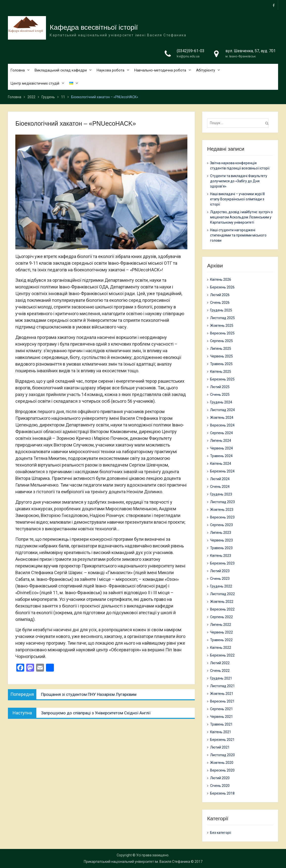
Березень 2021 (222, 740)
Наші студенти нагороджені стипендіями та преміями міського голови (238, 235)
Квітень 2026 (221, 280)
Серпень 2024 (221, 433)
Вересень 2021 (222, 701)
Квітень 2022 (221, 648)
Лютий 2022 (220, 663)
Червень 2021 (221, 717)
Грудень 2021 (221, 678)
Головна (18, 70)
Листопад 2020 (222, 755)
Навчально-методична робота (160, 70)
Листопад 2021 (222, 686)
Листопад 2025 (222, 318)
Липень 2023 (221, 533)
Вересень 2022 (222, 609)
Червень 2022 (221, 632)
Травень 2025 (221, 364)
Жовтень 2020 (222, 763)
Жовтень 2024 (222, 418)
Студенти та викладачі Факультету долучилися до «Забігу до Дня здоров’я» (239, 181)
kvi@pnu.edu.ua (188, 57)
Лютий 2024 (220, 479)
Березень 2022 (222, 655)
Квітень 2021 (221, 732)
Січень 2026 (220, 303)
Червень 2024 (221, 448)
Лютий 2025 (220, 387)
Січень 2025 (220, 395)
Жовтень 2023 (222, 510)
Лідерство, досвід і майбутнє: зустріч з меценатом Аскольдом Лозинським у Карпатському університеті (241, 217)
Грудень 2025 (221, 310)
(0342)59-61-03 (191, 51)
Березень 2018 (222, 793)
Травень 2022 (221, 640)
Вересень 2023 (222, 517)
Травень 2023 (221, 548)
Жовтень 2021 (222, 694)
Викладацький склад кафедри (61, 70)
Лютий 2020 (220, 778)
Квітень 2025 (221, 372)
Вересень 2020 (222, 770)
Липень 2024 (221, 441)
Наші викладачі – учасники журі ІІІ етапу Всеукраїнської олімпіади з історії (237, 199)
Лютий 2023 (220, 571)
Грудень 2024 (221, 402)
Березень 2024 (222, 471)
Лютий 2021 (220, 747)
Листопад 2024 (222, 410)
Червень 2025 (221, 356)
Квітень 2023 (221, 556)
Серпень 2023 (221, 525)
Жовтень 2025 (222, 326)
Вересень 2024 (222, 425)
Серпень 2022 (221, 617)
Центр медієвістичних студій (35, 84)
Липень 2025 (221, 349)
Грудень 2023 (221, 494)
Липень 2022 (221, 625)
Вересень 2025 (222, 333)
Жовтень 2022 (222, 602)
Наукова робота (110, 70)
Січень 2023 (220, 579)
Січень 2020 (220, 786)
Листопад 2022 (222, 594)
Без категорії (221, 833)
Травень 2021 (221, 724)
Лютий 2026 (220, 295)
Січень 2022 (220, 671)
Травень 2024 (221, 456)
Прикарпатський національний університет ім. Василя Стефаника (137, 862)
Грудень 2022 (221, 586)
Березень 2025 (222, 379)
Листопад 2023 (222, 502)
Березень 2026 (222, 287)
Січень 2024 (220, 487)
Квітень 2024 (221, 464)
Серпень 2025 (221, 341)
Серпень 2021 (221, 709)
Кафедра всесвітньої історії (94, 28)
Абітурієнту (206, 70)
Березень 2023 (222, 563)
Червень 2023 (221, 540)
